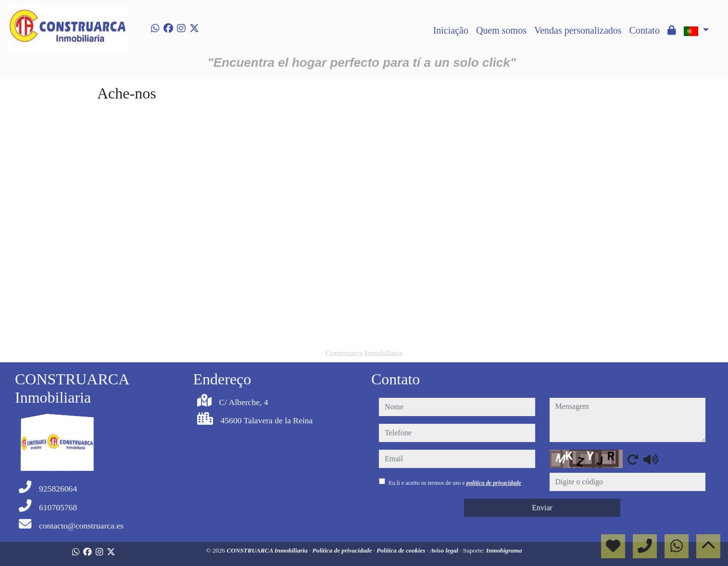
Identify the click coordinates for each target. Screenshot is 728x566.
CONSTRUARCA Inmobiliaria (268, 550)
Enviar (542, 508)
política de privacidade (494, 483)
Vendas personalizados (578, 30)
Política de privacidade (343, 550)
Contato (645, 30)
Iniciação (451, 30)
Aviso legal (445, 550)
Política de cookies (402, 550)
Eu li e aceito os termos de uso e (455, 483)
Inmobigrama (504, 550)
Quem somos (501, 30)
